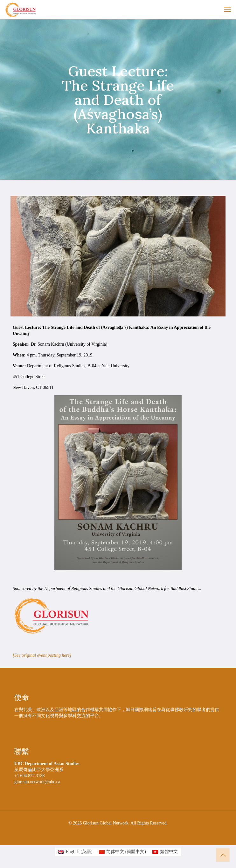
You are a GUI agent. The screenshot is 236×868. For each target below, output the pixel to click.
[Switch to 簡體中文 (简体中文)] (122, 852)
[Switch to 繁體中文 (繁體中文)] (165, 852)
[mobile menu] (227, 10)
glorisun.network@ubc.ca (37, 782)
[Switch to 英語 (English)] (75, 852)
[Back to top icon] (223, 855)
